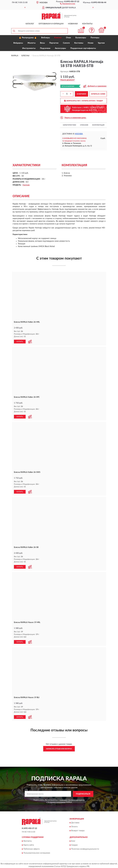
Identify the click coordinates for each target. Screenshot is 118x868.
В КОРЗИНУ (82, 94)
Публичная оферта (31, 848)
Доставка (75, 822)
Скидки (74, 844)
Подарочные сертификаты (83, 48)
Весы (42, 43)
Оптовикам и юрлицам (51, 24)
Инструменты (29, 48)
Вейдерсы (18, 43)
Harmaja (26, 185)
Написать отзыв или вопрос (59, 748)
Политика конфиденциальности (85, 848)
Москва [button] (79, 134)
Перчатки (54, 43)
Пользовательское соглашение (37, 852)
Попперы (95, 38)
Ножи (91, 43)
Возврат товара (78, 830)
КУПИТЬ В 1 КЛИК (98, 94)
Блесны (58, 38)
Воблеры (46, 38)
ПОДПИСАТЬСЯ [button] (83, 793)
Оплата (74, 826)
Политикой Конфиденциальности (72, 799)
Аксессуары (60, 48)
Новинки (73, 24)
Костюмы (79, 43)
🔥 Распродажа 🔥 (28, 38)
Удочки (101, 43)
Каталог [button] (30, 24)
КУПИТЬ (20, 341)
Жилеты (31, 43)
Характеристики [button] (69, 125)
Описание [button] (84, 125)
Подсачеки (45, 48)
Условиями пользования (57, 801)
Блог (73, 840)
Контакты (87, 24)
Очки (68, 38)
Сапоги (66, 43)
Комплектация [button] (98, 125)
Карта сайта (29, 844)
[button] (68, 3)
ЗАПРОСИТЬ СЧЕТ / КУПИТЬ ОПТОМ (84, 101)
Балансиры (81, 38)
